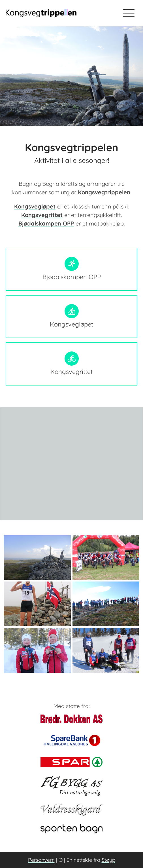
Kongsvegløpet (35, 206)
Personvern (41, 860)
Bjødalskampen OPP (46, 223)
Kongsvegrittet (42, 215)
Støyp (108, 860)
